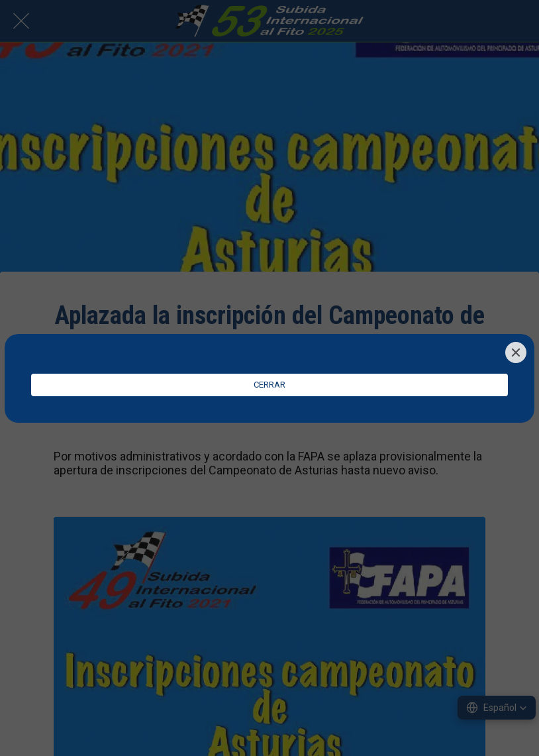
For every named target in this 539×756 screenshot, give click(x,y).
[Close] (516, 352)
